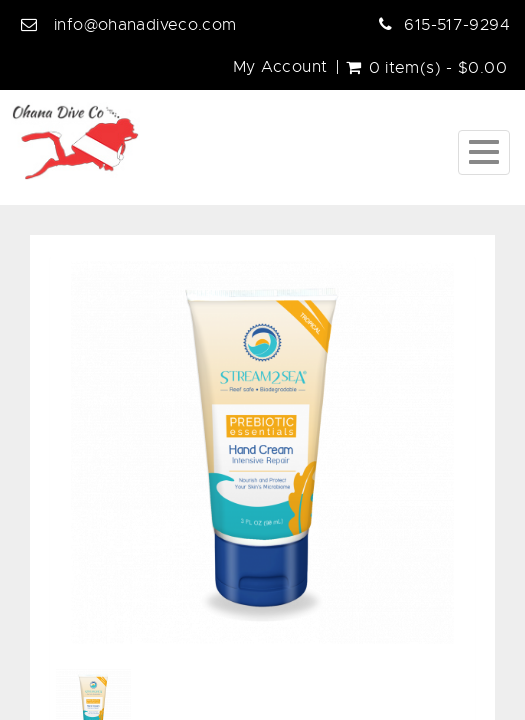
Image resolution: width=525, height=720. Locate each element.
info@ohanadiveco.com (145, 25)
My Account (280, 67)
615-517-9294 (457, 25)
